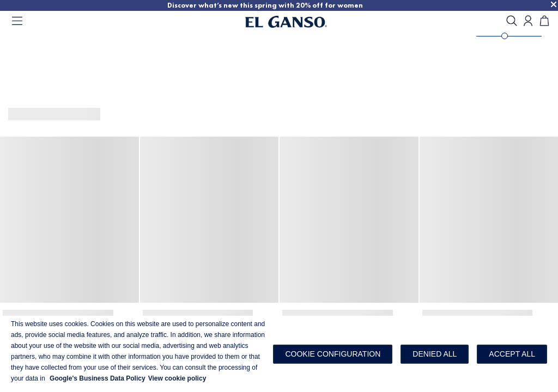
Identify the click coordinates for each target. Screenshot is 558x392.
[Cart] (544, 22)
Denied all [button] (435, 354)
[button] (333, 354)
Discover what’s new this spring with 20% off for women (265, 5)
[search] (512, 22)
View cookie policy (177, 378)
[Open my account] (528, 22)
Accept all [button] (512, 354)
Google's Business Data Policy (98, 378)
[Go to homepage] (300, 22)
